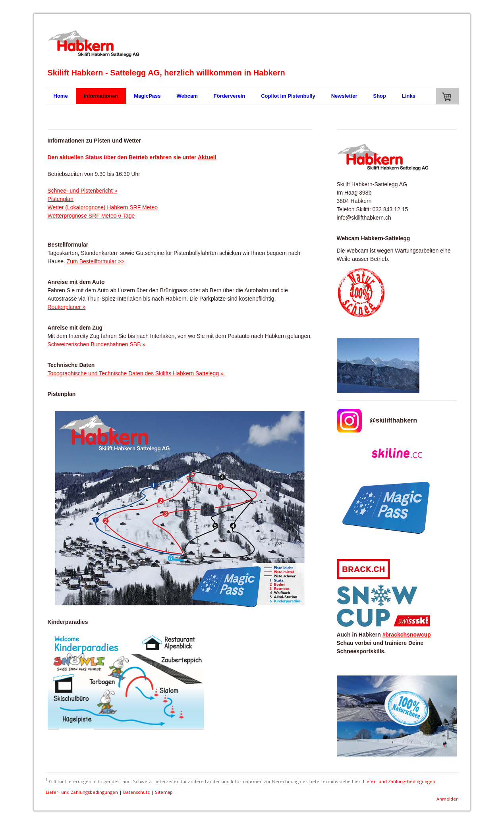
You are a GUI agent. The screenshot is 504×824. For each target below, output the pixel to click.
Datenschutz (136, 792)
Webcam (187, 96)
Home (61, 96)
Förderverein (229, 96)
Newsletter (344, 96)
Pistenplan (61, 199)
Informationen (101, 96)
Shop (379, 96)
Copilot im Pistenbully (288, 96)
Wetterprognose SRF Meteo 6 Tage (91, 216)
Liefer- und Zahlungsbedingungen (399, 781)
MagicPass (147, 96)
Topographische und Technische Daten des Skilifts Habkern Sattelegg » (136, 373)
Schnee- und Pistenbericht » (83, 191)
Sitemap (164, 792)
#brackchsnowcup (407, 635)
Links (409, 96)
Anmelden (448, 799)
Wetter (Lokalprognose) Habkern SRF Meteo (103, 207)
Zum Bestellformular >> (96, 261)
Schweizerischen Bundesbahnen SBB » (97, 344)
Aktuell (207, 157)
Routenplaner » (67, 307)
